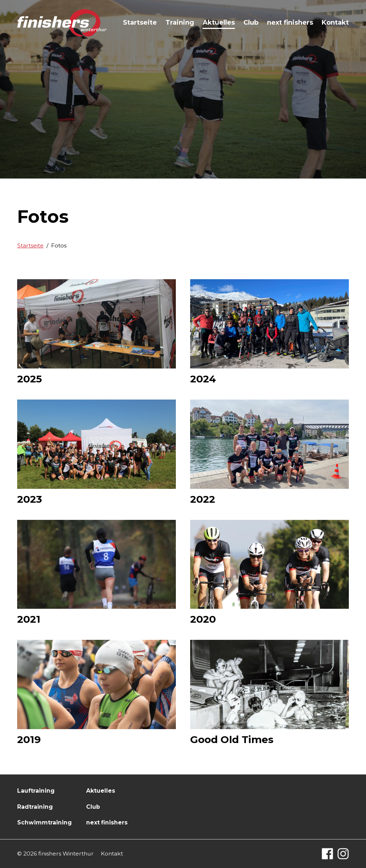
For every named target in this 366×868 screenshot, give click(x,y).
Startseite (140, 22)
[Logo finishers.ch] (62, 23)
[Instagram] (343, 854)
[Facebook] (327, 854)
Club (251, 22)
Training (180, 22)
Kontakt (335, 22)
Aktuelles (219, 22)
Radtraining (35, 807)
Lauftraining (36, 791)
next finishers (290, 22)
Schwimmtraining (44, 822)
